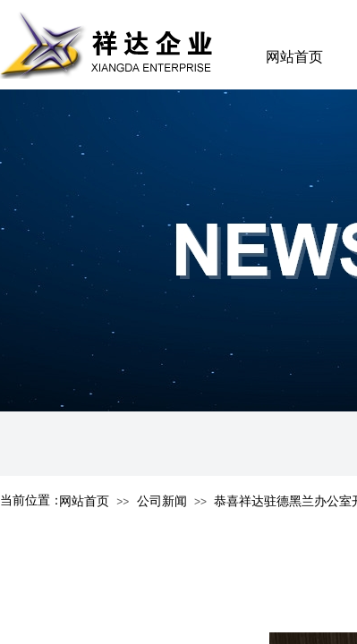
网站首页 (294, 57)
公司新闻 (162, 501)
